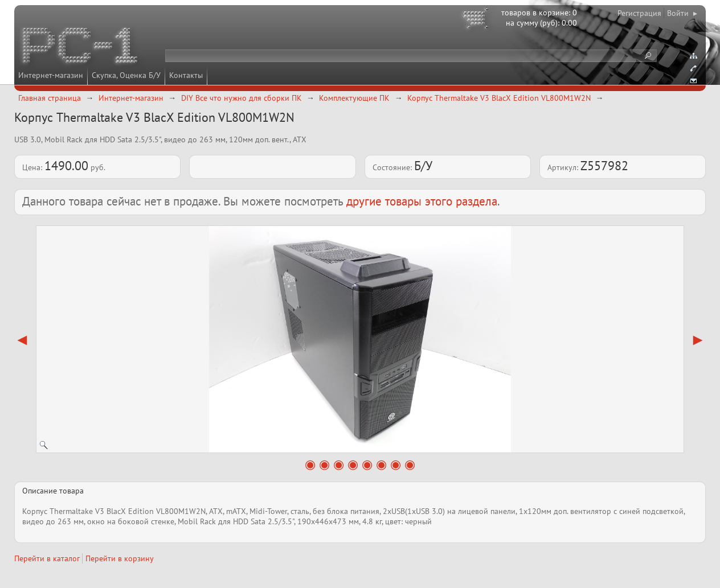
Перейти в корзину (120, 558)
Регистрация (639, 13)
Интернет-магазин (51, 75)
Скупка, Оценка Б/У (126, 75)
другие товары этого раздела (422, 201)
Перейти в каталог (47, 558)
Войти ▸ (682, 13)
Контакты (186, 75)
